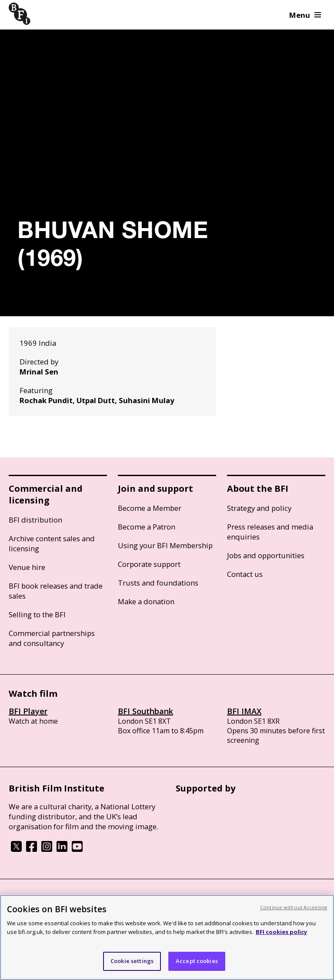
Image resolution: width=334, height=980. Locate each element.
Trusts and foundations (158, 583)
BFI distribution (35, 520)
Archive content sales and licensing (52, 543)
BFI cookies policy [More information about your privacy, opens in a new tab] (281, 932)
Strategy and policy (259, 508)
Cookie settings (132, 961)
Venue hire (27, 567)
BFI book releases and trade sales (56, 591)
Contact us (245, 574)
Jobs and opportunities (266, 555)
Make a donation (146, 601)
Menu (305, 15)
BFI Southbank (145, 711)
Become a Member (150, 508)
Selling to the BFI (37, 614)
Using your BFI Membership (165, 545)
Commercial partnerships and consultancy (52, 638)
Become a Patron (147, 527)
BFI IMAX (244, 711)
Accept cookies (197, 961)
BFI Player (28, 711)
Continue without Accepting (294, 907)
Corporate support (149, 564)
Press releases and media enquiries (270, 532)
